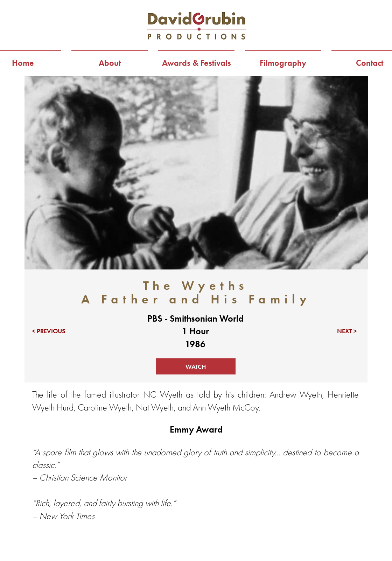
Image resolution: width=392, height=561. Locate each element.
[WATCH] (196, 366)
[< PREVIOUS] (52, 331)
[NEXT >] (337, 331)
